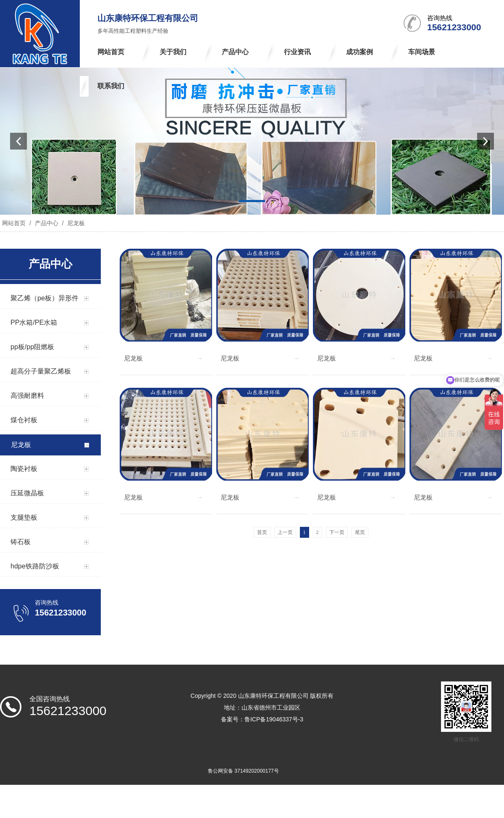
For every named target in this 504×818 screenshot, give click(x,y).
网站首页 (14, 223)
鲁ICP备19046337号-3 (274, 719)
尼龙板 (75, 223)
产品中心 (47, 223)
